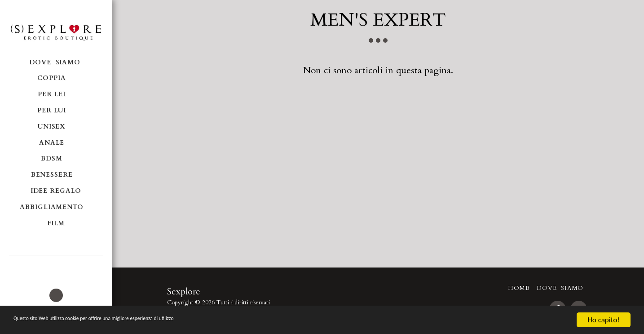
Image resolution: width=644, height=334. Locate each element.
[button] (56, 267)
